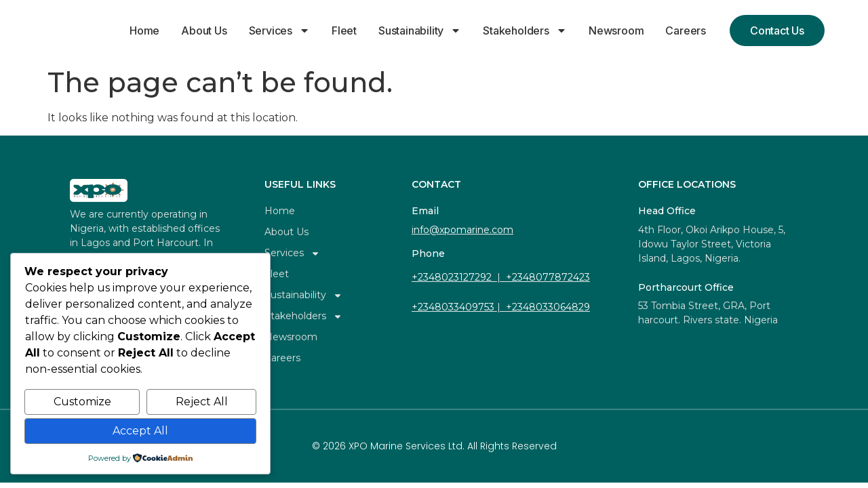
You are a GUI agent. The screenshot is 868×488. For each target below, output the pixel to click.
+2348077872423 (548, 277)
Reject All (202, 402)
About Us (204, 30)
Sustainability (420, 30)
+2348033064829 (548, 307)
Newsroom (616, 30)
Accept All (140, 431)
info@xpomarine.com (462, 230)
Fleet (344, 30)
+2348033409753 (453, 307)
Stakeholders (525, 30)
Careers (686, 30)
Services (279, 30)
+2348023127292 (452, 277)
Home (144, 30)
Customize (82, 402)
